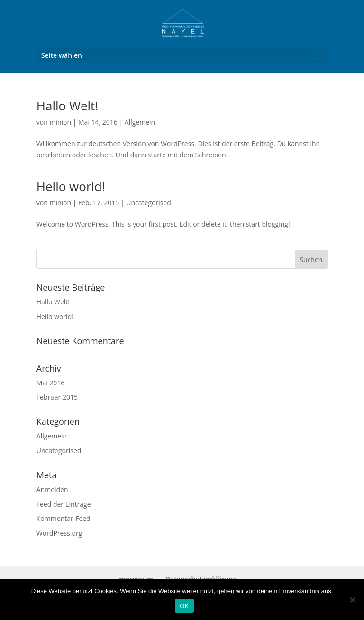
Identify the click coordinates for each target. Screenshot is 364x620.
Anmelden (52, 489)
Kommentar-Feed (64, 518)
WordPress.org (59, 533)
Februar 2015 (57, 397)
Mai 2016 (51, 383)
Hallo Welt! (67, 106)
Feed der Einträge (64, 504)
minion (60, 122)
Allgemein (140, 122)
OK (184, 606)
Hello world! (71, 186)
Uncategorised (149, 203)
